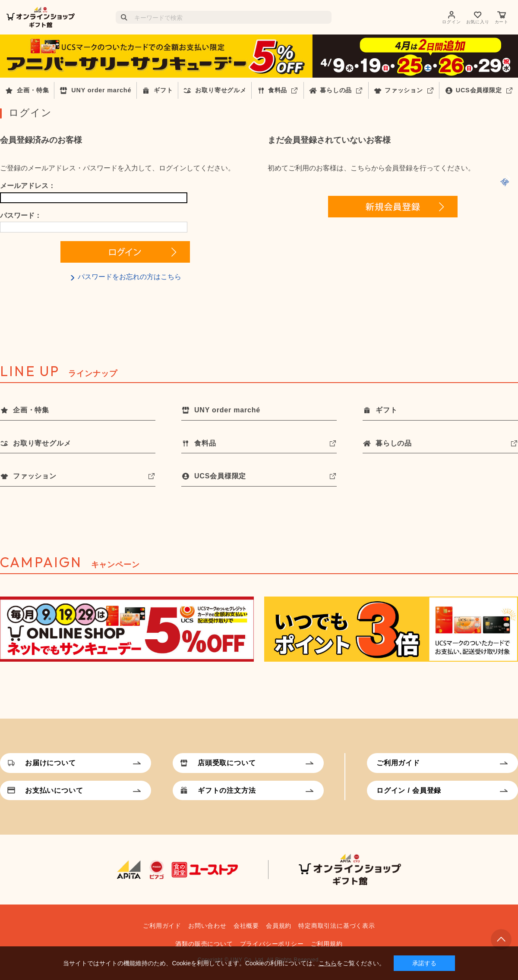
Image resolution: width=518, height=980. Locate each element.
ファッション (404, 90)
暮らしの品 (336, 90)
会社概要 (246, 926)
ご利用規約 (327, 944)
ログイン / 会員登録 (409, 790)
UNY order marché (101, 90)
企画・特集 (33, 90)
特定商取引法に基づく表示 (337, 926)
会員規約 (279, 926)
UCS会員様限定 (479, 90)
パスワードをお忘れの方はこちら (129, 277)
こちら (328, 963)
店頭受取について (227, 763)
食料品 (278, 90)
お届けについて (51, 763)
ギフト (163, 90)
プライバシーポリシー (272, 944)
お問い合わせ (207, 926)
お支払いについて (54, 790)
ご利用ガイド (398, 763)
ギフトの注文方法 (227, 790)
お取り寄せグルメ (221, 90)
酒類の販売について (204, 944)
